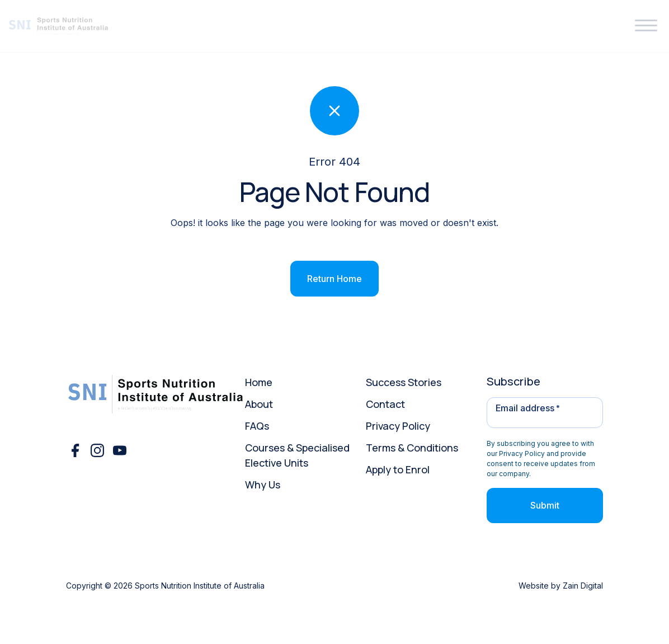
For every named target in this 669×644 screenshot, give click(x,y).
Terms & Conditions (412, 448)
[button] (646, 26)
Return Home (334, 279)
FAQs (257, 426)
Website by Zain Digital (561, 586)
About (259, 404)
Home (259, 382)
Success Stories (404, 382)
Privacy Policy (398, 426)
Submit (545, 505)
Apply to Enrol (398, 469)
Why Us (263, 485)
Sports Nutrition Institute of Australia (200, 586)
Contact (385, 404)
